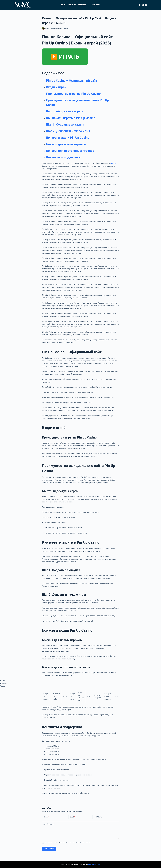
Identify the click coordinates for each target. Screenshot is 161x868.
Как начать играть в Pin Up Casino (71, 118)
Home (63, 5)
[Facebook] (140, 5)
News (66, 28)
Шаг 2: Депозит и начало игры (68, 131)
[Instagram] (146, 5)
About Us (72, 5)
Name (46, 817)
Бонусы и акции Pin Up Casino (68, 138)
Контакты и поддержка (63, 157)
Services (84, 5)
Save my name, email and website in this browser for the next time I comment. (68, 843)
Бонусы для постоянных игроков (70, 151)
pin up (114, 163)
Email (72, 817)
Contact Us (95, 5)
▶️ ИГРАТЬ (65, 57)
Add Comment (49, 824)
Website (99, 817)
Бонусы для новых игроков (66, 144)
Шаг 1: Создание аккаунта (65, 124)
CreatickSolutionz (94, 864)
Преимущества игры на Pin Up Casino (73, 94)
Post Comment (49, 849)
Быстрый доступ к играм (64, 111)
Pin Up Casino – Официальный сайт (72, 80)
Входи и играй (56, 87)
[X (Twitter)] (143, 5)
